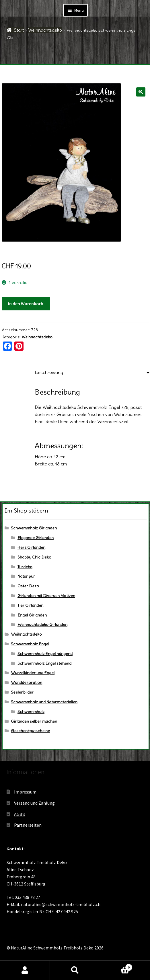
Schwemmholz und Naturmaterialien (44, 702)
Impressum (25, 792)
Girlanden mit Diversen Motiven (46, 596)
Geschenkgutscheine (30, 731)
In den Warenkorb (26, 304)
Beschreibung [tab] (49, 372)
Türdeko (25, 567)
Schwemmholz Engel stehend (44, 663)
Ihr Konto (25, 970)
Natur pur (26, 576)
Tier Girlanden (30, 605)
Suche (75, 970)
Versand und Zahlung (34, 803)
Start (19, 30)
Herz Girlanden (31, 547)
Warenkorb (116, 966)
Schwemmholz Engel (30, 644)
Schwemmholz (31, 712)
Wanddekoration (27, 682)
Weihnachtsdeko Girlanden (42, 624)
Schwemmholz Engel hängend (45, 654)
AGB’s (20, 814)
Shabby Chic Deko (34, 557)
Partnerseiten (28, 825)
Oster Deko (28, 586)
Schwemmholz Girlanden (34, 528)
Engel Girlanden (32, 615)
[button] (141, 92)
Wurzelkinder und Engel (33, 673)
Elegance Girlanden (36, 538)
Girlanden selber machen (34, 721)
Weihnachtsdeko (45, 30)
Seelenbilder (22, 692)
